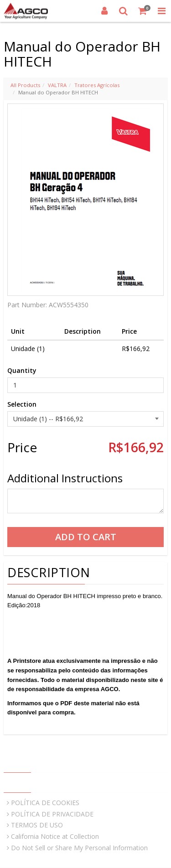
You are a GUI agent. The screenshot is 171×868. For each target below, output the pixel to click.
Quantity (22, 370)
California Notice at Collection (55, 836)
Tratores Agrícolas (97, 85)
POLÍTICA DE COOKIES (45, 803)
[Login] (104, 11)
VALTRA (57, 85)
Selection (22, 404)
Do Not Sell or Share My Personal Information (79, 848)
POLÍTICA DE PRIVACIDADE (52, 814)
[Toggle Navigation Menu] (161, 11)
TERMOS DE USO (37, 825)
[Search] (124, 11)
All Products (25, 85)
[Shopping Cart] (143, 11)
